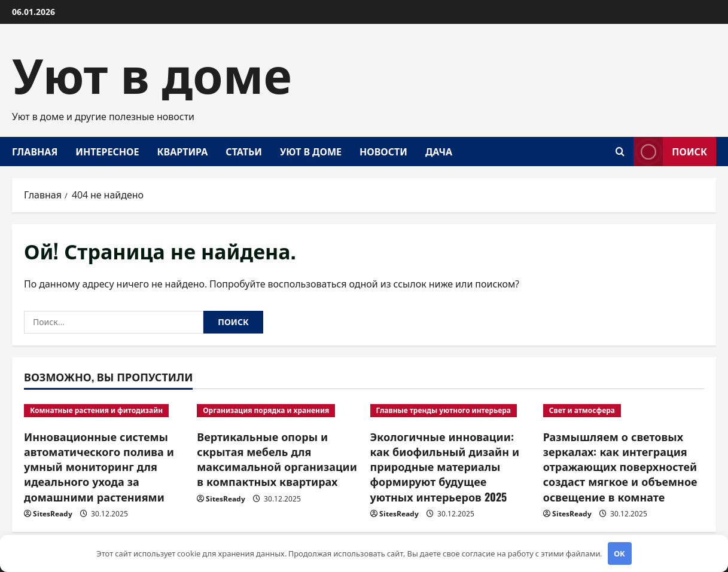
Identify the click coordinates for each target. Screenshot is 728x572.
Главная (35, 151)
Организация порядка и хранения (266, 410)
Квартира (182, 151)
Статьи (244, 151)
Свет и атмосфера (582, 410)
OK (619, 553)
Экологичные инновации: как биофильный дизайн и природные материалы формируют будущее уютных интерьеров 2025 (445, 467)
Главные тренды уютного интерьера (444, 410)
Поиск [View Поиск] (670, 152)
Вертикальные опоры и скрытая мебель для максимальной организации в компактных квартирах (277, 459)
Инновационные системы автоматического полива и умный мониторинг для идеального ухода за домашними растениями (99, 467)
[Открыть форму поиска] (620, 152)
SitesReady (53, 514)
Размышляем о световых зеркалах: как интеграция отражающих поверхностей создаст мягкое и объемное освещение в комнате (620, 467)
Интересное (107, 151)
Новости (383, 151)
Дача (439, 151)
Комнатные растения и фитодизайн (96, 410)
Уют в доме (152, 72)
